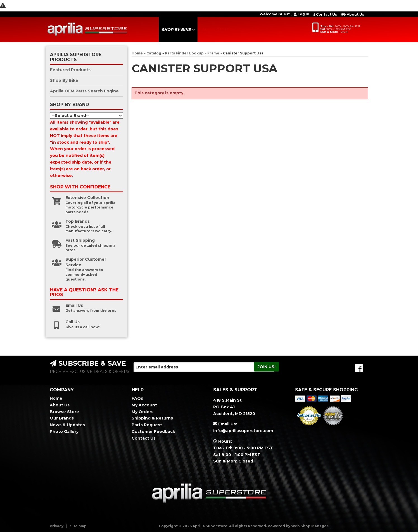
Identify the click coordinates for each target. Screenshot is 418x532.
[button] (178, 30)
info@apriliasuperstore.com (243, 431)
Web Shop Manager (310, 526)
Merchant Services (309, 427)
